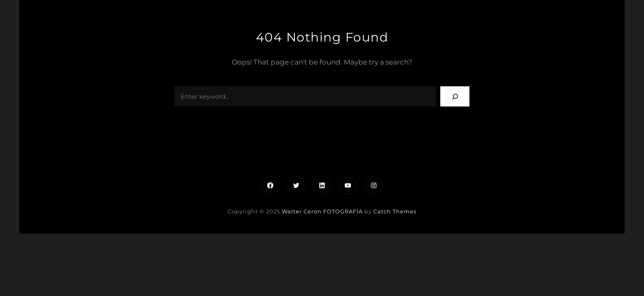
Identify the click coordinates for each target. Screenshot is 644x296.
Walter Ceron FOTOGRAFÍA (322, 211)
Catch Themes (395, 211)
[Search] (455, 96)
